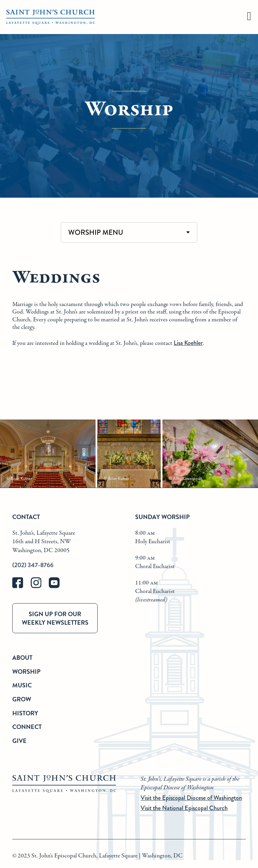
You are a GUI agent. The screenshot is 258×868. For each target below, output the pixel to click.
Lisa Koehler (188, 343)
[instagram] (40, 587)
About (22, 658)
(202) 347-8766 (33, 565)
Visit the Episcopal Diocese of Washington (191, 798)
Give (19, 741)
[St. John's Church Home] (51, 17)
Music (22, 685)
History (25, 713)
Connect (27, 727)
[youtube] (57, 587)
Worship (26, 672)
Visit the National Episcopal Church (184, 808)
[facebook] (21, 587)
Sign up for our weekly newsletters (55, 618)
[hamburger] (249, 17)
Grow (22, 699)
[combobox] (129, 232)
